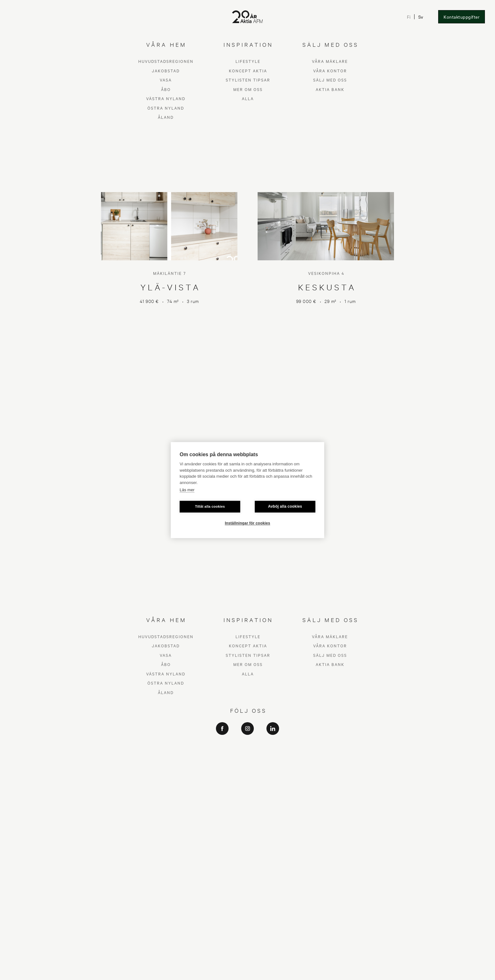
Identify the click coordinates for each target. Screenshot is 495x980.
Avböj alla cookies (285, 506)
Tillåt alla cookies (210, 506)
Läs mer (187, 490)
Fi (408, 17)
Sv (420, 17)
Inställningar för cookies (247, 523)
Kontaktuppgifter (462, 17)
